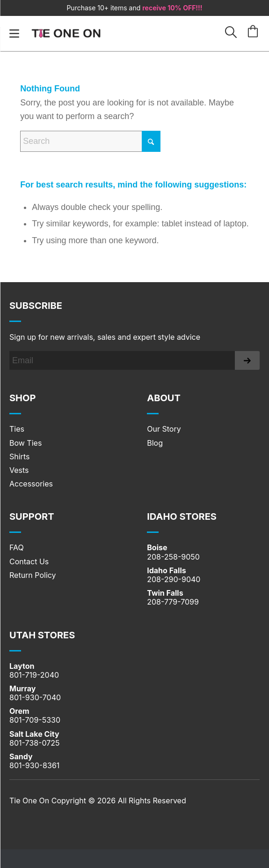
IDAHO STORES (182, 516)
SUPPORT (32, 516)
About (164, 398)
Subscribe (36, 306)
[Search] (90, 141)
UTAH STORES (42, 635)
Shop (22, 398)
